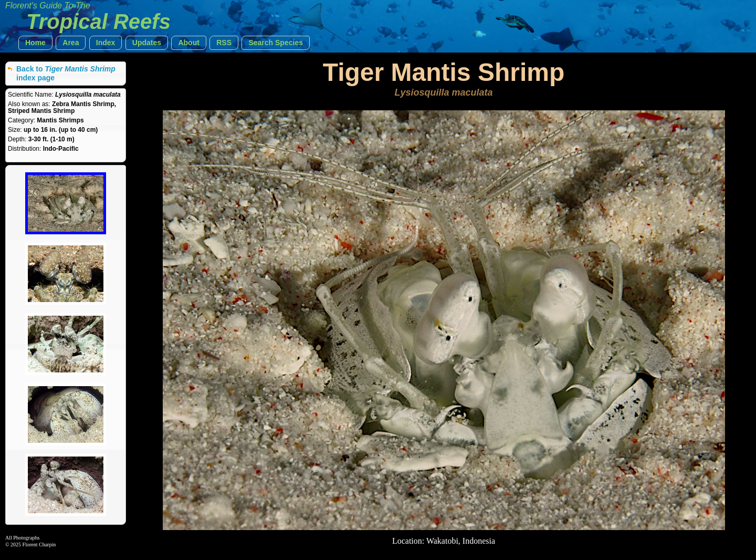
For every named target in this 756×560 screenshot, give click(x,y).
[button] (35, 43)
